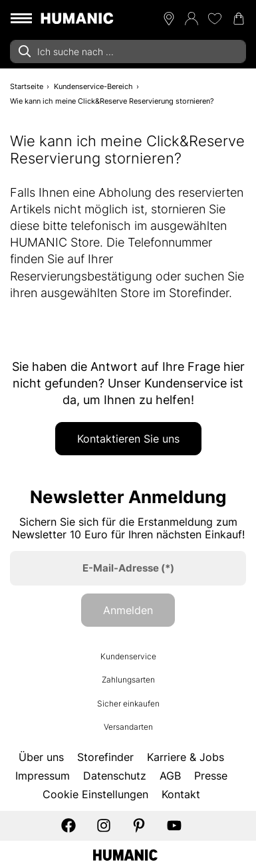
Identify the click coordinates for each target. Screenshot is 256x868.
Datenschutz (115, 776)
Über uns (41, 757)
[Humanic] (125, 854)
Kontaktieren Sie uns (128, 439)
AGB (170, 776)
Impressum (43, 776)
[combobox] (128, 52)
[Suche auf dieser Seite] (128, 52)
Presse (211, 776)
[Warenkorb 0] (239, 19)
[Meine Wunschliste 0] (215, 19)
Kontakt (181, 794)
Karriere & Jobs (186, 757)
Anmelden (128, 610)
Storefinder (105, 757)
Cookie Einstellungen (95, 794)
